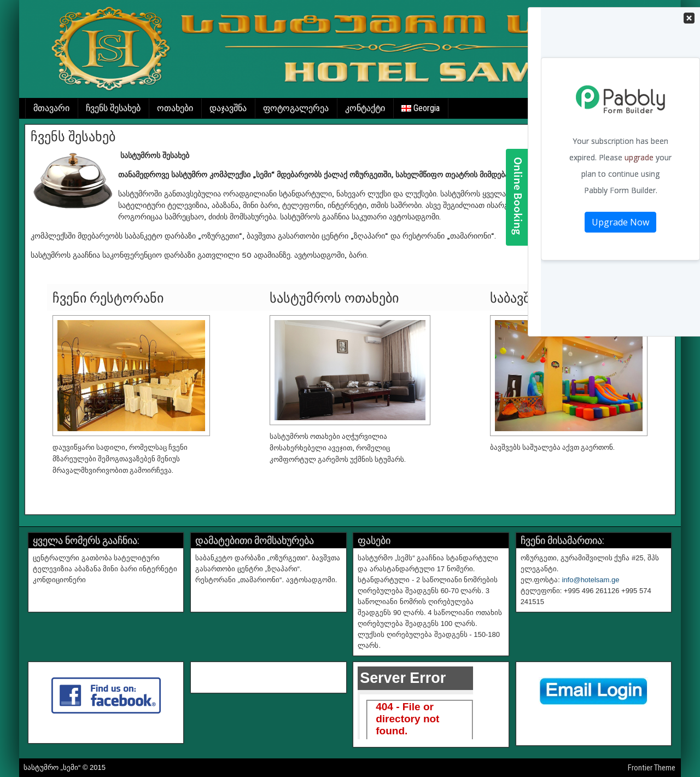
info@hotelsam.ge (590, 580)
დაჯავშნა (228, 108)
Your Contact (620, 172)
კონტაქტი (365, 108)
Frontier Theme (652, 768)
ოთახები (175, 108)
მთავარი (51, 108)
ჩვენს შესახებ (113, 108)
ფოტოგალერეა (296, 108)
